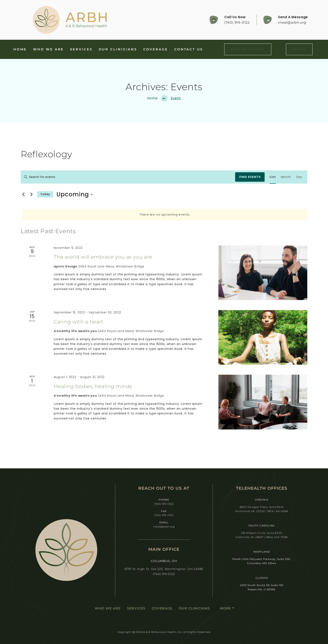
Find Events (250, 177)
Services (81, 49)
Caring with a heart (79, 322)
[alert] (165, 215)
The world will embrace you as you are (103, 257)
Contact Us (189, 49)
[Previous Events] (23, 194)
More (224, 608)
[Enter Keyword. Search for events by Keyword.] (128, 177)
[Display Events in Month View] (286, 177)
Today (45, 194)
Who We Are (48, 49)
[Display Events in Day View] (299, 177)
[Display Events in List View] (273, 177)
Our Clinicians (118, 49)
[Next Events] (31, 194)
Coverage (156, 49)
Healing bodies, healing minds (93, 386)
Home (20, 49)
